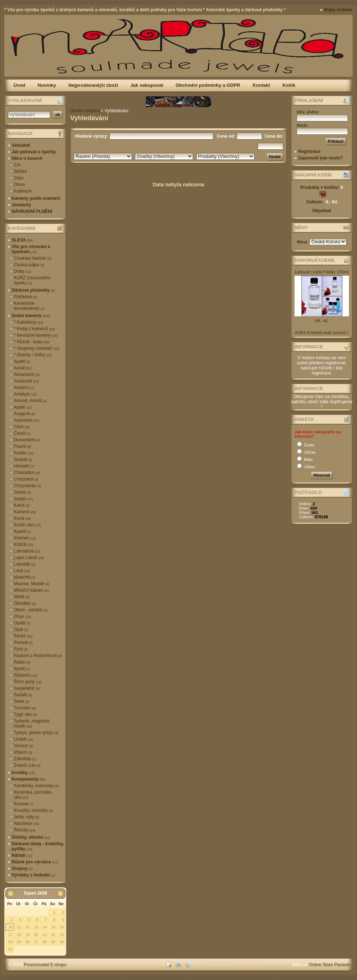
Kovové (24, 804)
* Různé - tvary (32, 342)
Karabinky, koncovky (36, 786)
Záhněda (25, 759)
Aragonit (25, 414)
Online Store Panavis (329, 965)
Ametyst (25, 394)
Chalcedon (27, 473)
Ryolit (22, 669)
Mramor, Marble (32, 584)
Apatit (22, 361)
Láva (22, 571)
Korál (22, 518)
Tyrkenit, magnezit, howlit (32, 724)
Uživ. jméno (308, 112)
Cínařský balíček (33, 258)
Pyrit (21, 649)
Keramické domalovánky (29, 306)
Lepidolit (25, 564)
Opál (21, 629)
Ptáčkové (25, 297)
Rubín (22, 662)
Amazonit (26, 381)
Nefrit (22, 597)
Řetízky (25, 830)
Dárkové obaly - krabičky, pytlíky (38, 846)
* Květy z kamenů (34, 329)
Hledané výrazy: (91, 136)
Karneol (25, 512)
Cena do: (273, 136)
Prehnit (23, 643)
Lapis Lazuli (29, 558)
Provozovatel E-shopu (45, 965)
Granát (23, 459)
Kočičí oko (27, 525)
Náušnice (26, 823)
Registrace (309, 151)
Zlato (19, 178)
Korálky (23, 773)
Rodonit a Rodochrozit (38, 656)
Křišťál (24, 544)
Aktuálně (21, 145)
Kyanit (22, 531)
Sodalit (23, 695)
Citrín (22, 427)
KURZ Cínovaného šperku (32, 280)
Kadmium (23, 191)
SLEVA (22, 240)
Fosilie (24, 453)
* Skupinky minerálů (37, 348)
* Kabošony (28, 322)
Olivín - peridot (31, 610)
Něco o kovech (27, 158)
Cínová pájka (29, 265)
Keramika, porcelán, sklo (33, 795)
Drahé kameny (31, 316)
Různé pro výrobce (35, 862)
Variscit (23, 746)
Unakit (23, 739)
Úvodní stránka (85, 111)
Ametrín (24, 388)
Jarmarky (21, 205)
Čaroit (22, 433)
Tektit (21, 701)
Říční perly (28, 682)
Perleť (23, 636)
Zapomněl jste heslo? (320, 158)
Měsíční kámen (31, 590)
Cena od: (226, 136)
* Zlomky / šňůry (33, 355)
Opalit (22, 623)
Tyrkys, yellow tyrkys (36, 733)
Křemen (25, 538)
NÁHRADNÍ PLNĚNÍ (32, 211)
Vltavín (23, 752)
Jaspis (23, 499)
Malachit (25, 577)
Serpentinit (27, 688)
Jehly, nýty (27, 817)
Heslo (302, 125)
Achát (23, 368)
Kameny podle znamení (36, 198)
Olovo (19, 185)
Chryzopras (27, 486)
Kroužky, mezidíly (33, 810)
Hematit (24, 466)
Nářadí (22, 855)
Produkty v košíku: (322, 187)
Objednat (322, 211)
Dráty (23, 271)
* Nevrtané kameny (36, 335)
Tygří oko (25, 714)
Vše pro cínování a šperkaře (31, 249)
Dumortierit (27, 440)
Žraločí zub (27, 765)
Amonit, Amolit (30, 401)
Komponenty (28, 779)
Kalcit (22, 505)
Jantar (22, 492)
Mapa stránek (338, 10)
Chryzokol (26, 479)
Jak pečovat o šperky (34, 152)
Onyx (22, 616)
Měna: (303, 242)
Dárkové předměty (33, 290)
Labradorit (27, 551)
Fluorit (22, 446)
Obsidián (25, 603)
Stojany (22, 868)
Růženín (25, 675)
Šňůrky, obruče (31, 837)
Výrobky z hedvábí (33, 875)
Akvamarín (27, 374)
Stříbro (20, 171)
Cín (17, 165)
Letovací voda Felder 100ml (322, 272)
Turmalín (25, 708)
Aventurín (27, 420)
